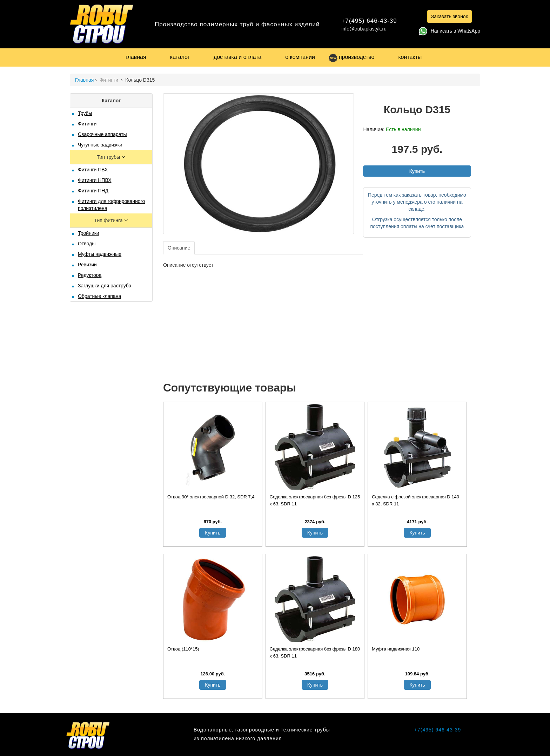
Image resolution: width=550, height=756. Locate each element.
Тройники (89, 233)
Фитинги (110, 80)
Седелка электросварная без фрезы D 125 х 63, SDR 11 (315, 500)
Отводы (87, 244)
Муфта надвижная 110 (396, 649)
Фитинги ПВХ (93, 170)
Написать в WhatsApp (450, 31)
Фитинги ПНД (93, 191)
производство (351, 57)
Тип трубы (109, 157)
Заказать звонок (450, 16)
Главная (84, 80)
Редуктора (90, 275)
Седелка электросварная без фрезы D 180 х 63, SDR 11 (315, 652)
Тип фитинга (109, 220)
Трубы (85, 113)
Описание (179, 248)
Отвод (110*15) (183, 649)
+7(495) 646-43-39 (369, 21)
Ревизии (87, 265)
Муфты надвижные (100, 254)
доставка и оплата (237, 57)
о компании (300, 57)
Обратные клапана (99, 296)
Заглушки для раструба (105, 286)
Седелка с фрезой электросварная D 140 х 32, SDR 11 (415, 500)
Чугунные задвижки (100, 145)
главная (136, 57)
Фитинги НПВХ (95, 180)
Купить (417, 171)
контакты (410, 57)
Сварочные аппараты (102, 134)
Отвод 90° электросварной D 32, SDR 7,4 (211, 497)
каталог (180, 57)
